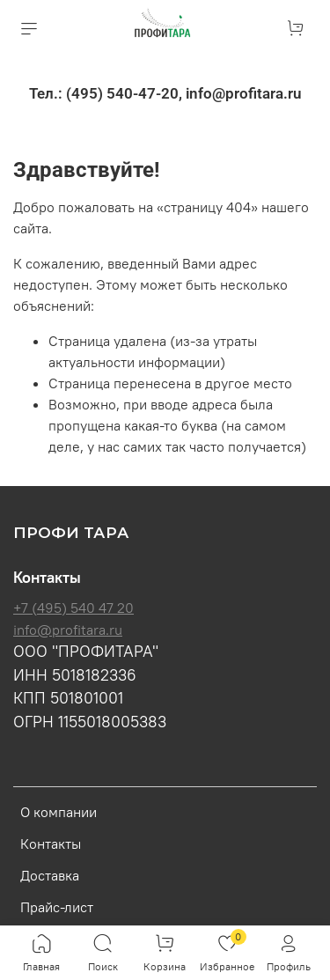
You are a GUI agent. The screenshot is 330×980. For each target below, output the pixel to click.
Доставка (50, 875)
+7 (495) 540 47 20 (73, 608)
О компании (59, 812)
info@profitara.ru (68, 630)
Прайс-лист (57, 907)
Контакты (51, 844)
